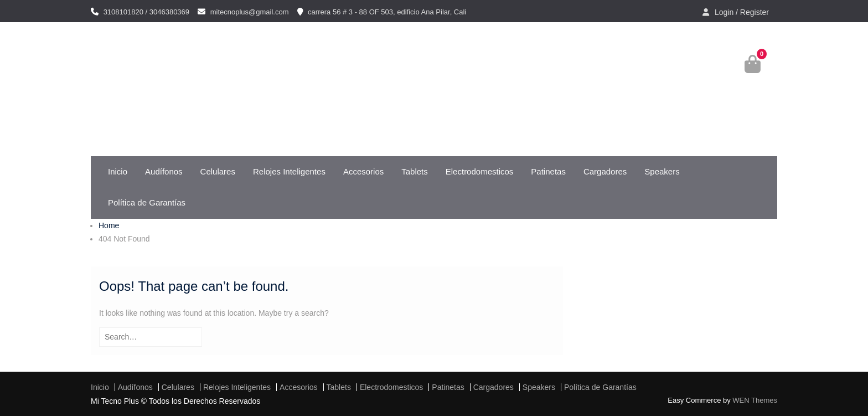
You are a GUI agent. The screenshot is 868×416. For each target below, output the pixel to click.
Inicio (118, 171)
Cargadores (605, 171)
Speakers (662, 171)
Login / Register (742, 12)
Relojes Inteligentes (289, 171)
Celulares (218, 171)
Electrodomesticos (480, 171)
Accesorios (363, 171)
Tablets (415, 171)
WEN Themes (755, 400)
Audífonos (164, 171)
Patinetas (548, 171)
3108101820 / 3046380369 (146, 12)
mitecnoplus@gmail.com (250, 12)
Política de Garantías (147, 202)
